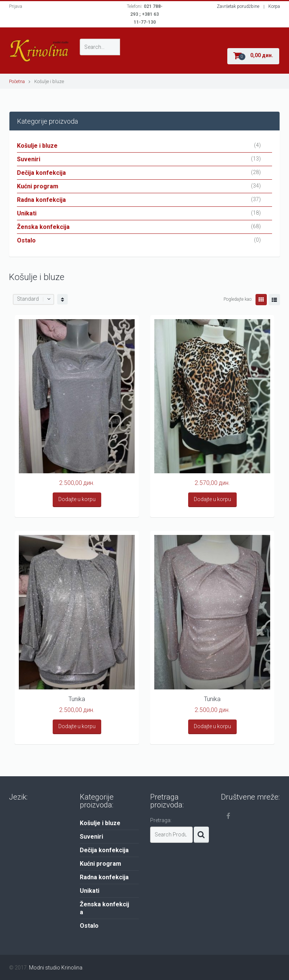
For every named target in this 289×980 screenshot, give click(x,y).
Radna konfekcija (41, 200)
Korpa (274, 6)
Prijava (16, 6)
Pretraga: (161, 820)
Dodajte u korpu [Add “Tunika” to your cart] (77, 726)
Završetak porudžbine (238, 6)
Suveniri (29, 159)
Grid (261, 300)
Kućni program (38, 186)
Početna (17, 81)
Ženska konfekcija (43, 227)
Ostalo (26, 240)
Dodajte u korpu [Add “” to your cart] (77, 499)
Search (201, 835)
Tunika (77, 699)
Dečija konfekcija (41, 173)
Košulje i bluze (37, 146)
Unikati (27, 213)
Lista (274, 300)
